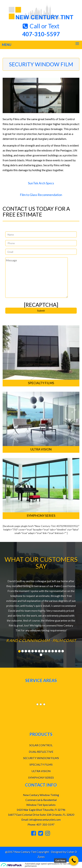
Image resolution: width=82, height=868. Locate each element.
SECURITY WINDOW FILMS (41, 758)
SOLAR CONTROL (41, 745)
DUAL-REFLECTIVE (41, 752)
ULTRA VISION (41, 771)
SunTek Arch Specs (41, 183)
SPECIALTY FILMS (41, 764)
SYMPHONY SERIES (41, 778)
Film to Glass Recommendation (41, 195)
